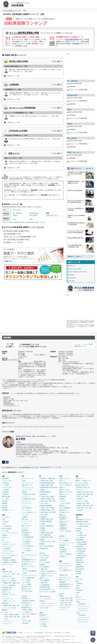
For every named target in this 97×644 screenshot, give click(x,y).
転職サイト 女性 (64, 490)
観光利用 (26, 623)
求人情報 (67, 633)
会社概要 (20, 633)
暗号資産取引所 (7, 558)
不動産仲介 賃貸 (7, 588)
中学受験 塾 (43, 517)
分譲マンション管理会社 (9, 581)
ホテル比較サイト (27, 605)
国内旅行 (26, 601)
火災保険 (5, 494)
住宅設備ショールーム (9, 594)
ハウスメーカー (8, 621)
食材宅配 (24, 492)
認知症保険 (79, 560)
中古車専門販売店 (28, 537)
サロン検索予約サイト (66, 570)
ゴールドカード (8, 553)
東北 (6, 614)
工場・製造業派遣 (65, 508)
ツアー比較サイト (27, 612)
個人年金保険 (80, 569)
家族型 (31, 219)
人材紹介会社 (63, 525)
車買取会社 (25, 530)
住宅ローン (5, 537)
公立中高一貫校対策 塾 (46, 526)
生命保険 (5, 501)
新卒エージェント (65, 522)
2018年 (42, 427)
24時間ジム (43, 601)
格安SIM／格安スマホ (82, 485)
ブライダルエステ (65, 563)
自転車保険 (5, 492)
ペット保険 (5, 499)
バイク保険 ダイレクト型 (83, 524)
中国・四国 (16, 617)
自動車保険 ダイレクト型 (83, 519)
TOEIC (43, 571)
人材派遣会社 (63, 529)
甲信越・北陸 (50, 499)
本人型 (14, 219)
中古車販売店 (26, 535)
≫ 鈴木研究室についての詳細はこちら (27, 457)
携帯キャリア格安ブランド (84, 481)
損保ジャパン (14, 153)
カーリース (25, 528)
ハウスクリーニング (28, 487)
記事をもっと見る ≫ (75, 257)
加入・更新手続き (17, 213)
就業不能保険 (80, 558)
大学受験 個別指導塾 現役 (47, 483)
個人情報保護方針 (39, 633)
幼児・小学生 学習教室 (46, 546)
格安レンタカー (26, 526)
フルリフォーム (8, 599)
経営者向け (64, 550)
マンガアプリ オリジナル (29, 575)
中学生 (48, 542)
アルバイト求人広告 (65, 531)
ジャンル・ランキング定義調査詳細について (83, 345)
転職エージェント (65, 494)
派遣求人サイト (64, 510)
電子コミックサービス (28, 566)
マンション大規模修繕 (9, 585)
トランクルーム (26, 510)
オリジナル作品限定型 (30, 571)
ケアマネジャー (52, 574)
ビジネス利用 (27, 621)
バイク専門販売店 (28, 546)
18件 (60, 61)
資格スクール (43, 578)
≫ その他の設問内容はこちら (11, 406)
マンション (7, 574)
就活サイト (63, 481)
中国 (92, 494)
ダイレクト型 (7, 481)
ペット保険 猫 (80, 537)
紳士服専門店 (43, 619)
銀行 (5, 524)
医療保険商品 (80, 540)
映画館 (61, 596)
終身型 (79, 542)
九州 (18, 583)
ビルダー (6, 612)
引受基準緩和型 (82, 544)
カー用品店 (43, 624)
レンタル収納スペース (30, 512)
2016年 (47, 427)
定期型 (84, 542)
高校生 (43, 542)
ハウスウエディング (65, 577)
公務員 (43, 576)
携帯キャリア (80, 478)
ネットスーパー (26, 501)
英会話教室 (43, 560)
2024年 (10, 427)
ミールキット (26, 496)
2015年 (53, 427)
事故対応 (15, 215)
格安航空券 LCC (26, 607)
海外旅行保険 (6, 496)
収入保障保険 (81, 551)
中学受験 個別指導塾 (46, 521)
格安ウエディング (65, 580)
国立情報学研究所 (73, 39)
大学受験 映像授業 (45, 492)
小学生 (53, 542)
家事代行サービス (27, 485)
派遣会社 (62, 506)
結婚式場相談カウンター (66, 584)
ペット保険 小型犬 (81, 535)
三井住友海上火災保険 (18, 131)
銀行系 (5, 544)
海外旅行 (32, 601)
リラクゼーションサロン (47, 603)
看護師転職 (63, 496)
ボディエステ (63, 568)
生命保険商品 (80, 546)
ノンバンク (12, 544)
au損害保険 (14, 85)
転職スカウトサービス (66, 492)
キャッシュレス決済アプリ (10, 555)
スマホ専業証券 (7, 526)
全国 (70, 605)
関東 (71, 598)
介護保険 (78, 564)
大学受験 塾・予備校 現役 (47, 478)
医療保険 (5, 503)
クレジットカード (7, 546)
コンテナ (26, 515)
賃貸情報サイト (7, 590)
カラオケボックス (65, 607)
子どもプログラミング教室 (47, 592)
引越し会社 (25, 519)
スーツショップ (44, 622)
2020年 (31, 427)
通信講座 (42, 564)
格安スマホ (87, 487)
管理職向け (64, 552)
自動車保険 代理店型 (82, 522)
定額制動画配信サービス (29, 560)
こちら (70, 33)
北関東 (11, 614)
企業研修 (62, 547)
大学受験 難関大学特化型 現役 (48, 487)
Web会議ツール (64, 545)
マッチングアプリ (65, 589)
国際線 (30, 610)
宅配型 (25, 517)
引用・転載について (59, 633)
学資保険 (5, 508)
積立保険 (78, 574)
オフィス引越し (26, 580)
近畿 (14, 583)
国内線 (25, 610)
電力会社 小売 (26, 589)
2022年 (20, 427)
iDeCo (78, 588)
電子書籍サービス (27, 564)
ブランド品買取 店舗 (28, 578)
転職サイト (63, 487)
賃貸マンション (7, 592)
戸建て (13, 574)
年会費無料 (7, 549)
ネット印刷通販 (64, 541)
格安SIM (80, 487)
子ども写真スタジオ (28, 562)
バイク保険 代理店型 (82, 526)
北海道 (43, 496)
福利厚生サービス (27, 587)
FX (3, 540)
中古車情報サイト (27, 533)
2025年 (4, 427)
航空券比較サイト (27, 603)
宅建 (42, 569)
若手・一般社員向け (66, 554)
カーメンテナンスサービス (30, 555)
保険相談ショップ (7, 510)
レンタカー (25, 524)
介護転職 (62, 499)
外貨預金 (5, 535)
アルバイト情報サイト (66, 485)
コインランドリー (27, 490)
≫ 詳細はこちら (7, 388)
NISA (4, 519)
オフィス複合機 (26, 584)
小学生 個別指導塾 (45, 535)
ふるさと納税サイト (28, 508)
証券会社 (6, 522)
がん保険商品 (80, 553)
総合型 (25, 569)
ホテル (24, 619)
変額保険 (78, 571)
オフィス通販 (26, 582)
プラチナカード (83, 611)
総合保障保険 (80, 567)
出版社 (25, 573)
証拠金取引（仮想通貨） (11, 562)
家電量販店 (43, 615)
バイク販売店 (26, 544)
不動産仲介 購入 (7, 576)
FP (42, 567)
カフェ (24, 557)
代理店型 (6, 483)
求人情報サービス (65, 512)
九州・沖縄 (44, 503)
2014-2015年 (60, 427)
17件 (60, 153)
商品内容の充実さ (34, 213)
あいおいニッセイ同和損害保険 (22, 108)
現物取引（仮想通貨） (10, 560)
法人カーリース (64, 538)
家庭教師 (42, 544)
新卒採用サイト (64, 519)
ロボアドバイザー (7, 564)
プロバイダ (79, 490)
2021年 (26, 427)
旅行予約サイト (26, 598)
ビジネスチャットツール (66, 543)
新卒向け (63, 556)
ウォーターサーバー (28, 478)
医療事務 (46, 567)
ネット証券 (5, 517)
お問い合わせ (48, 633)
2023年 (15, 427)
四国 (78, 496)
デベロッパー (7, 624)
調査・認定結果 (33, 215)
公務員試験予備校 (45, 587)
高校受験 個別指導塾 (46, 506)
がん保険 (5, 506)
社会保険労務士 (51, 571)
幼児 (42, 558)
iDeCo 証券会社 (7, 528)
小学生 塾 (42, 530)
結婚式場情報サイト (65, 586)
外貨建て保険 (80, 562)
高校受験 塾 (43, 494)
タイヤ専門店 (43, 626)
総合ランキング (17, 210)
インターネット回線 (82, 501)
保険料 (69, 110)
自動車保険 (5, 478)
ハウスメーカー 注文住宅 (9, 608)
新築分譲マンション (8, 603)
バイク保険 (5, 485)
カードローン (6, 542)
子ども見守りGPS (27, 591)
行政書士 (43, 574)
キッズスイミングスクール (47, 606)
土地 (18, 574)
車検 (23, 553)
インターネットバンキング (10, 533)
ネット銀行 (5, 531)
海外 (28, 616)
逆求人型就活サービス (66, 483)
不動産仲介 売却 (7, 572)
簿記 (46, 569)
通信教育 (42, 539)
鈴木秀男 (76, 44)
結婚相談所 (63, 582)
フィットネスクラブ (45, 599)
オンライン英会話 (45, 562)
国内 (24, 616)
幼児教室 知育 (44, 548)
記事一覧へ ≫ (90, 169)
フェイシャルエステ (65, 566)
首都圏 (5, 583)
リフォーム (5, 597)
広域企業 (80, 499)
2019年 (37, 427)
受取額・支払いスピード (52, 215)
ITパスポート (50, 576)
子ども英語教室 (44, 555)
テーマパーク (63, 609)
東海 (10, 583)
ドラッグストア (44, 617)
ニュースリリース (29, 633)
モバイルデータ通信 (82, 483)
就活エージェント (65, 478)
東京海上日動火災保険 (18, 61)
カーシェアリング (27, 521)
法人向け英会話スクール (47, 589)
